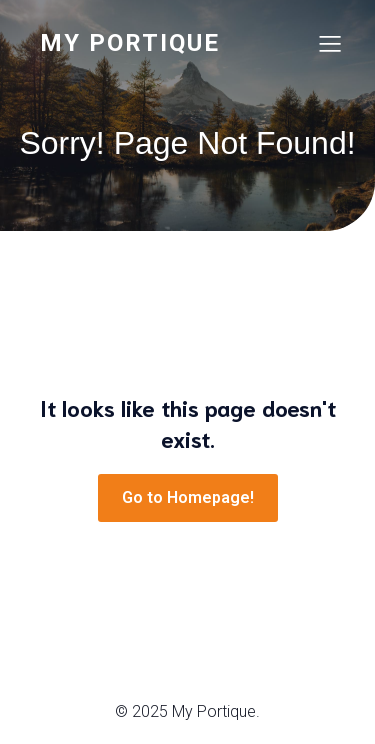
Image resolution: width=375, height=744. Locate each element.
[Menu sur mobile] (330, 43)
